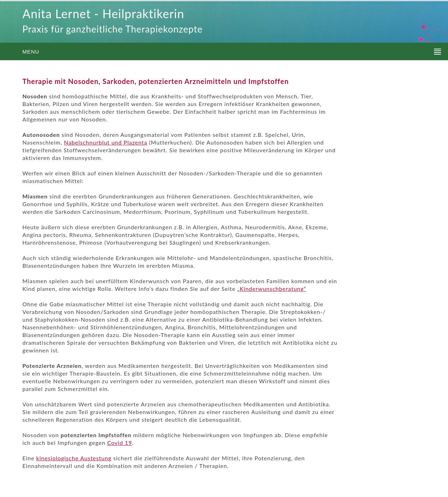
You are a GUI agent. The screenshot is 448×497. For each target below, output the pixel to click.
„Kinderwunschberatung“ (272, 289)
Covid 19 (120, 443)
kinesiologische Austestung (74, 458)
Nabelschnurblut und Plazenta (106, 142)
